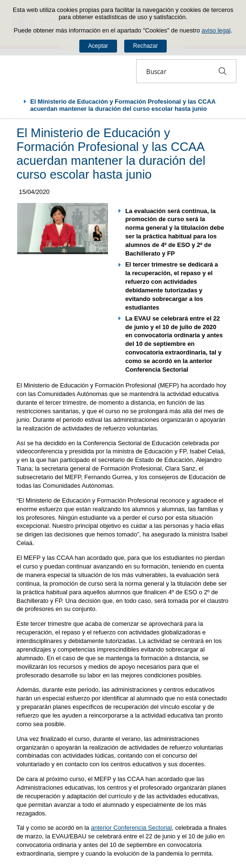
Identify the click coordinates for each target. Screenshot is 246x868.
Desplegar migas (15, 101)
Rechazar (146, 46)
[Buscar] (223, 71)
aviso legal (216, 30)
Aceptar (98, 46)
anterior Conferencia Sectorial (131, 828)
